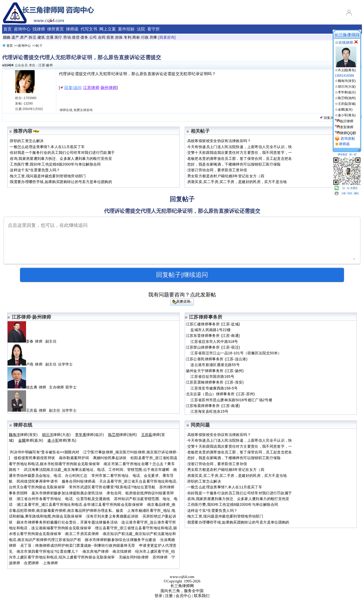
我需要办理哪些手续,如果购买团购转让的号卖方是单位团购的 (61, 182)
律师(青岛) (62, 440)
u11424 (8, 65)
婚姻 (7, 37)
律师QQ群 (348, 133)
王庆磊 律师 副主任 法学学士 (42, 410)
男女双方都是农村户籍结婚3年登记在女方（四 (226, 176)
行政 (145, 37)
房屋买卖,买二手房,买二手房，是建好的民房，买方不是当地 (237, 182)
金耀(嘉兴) (345, 110)
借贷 (76, 37)
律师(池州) (123, 435)
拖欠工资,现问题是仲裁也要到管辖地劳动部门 (48, 176)
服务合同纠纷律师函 (79, 481)
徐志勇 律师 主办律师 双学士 (42, 387)
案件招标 (126, 29)
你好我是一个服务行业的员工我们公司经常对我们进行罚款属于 (62, 153)
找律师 (39, 29)
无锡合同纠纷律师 (134, 557)
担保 (119, 37)
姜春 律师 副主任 (33, 341)
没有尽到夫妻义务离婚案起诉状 (112, 516)
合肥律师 (31, 563)
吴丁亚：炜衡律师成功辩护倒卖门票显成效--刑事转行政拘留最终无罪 (78, 545)
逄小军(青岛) (347, 115)
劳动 (67, 37)
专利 (128, 37)
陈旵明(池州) (347, 98)
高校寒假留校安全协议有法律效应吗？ (219, 141)
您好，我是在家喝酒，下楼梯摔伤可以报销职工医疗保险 (234, 164)
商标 (136, 37)
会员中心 (183, 596)
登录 (158, 596)
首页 (8, 29)
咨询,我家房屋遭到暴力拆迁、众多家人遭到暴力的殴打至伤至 (61, 159)
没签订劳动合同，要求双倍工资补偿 (217, 170)
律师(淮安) (23, 435)
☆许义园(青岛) (346, 68)
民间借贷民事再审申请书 (37, 481)
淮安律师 (347, 127)
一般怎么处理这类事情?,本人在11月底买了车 (47, 147)
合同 (102, 37)
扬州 (49, 65)
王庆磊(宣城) (347, 104)
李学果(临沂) (347, 92)
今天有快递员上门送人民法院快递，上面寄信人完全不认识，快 (240, 147)
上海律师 (50, 563)
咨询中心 (22, 29)
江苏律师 (91, 88)
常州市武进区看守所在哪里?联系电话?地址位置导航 (112, 487)
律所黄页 (55, 29)
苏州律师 (160, 557)
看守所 (153, 29)
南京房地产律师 (96, 551)
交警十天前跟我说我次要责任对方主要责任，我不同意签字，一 (240, 153)
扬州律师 (109, 88)
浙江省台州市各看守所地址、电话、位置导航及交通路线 (63, 499)
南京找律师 (122, 551)
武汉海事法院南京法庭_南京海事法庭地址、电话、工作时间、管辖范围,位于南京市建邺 (97, 470)
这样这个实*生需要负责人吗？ (35, 170)
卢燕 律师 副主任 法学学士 (40, 364)
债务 (84, 37)
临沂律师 (347, 121)
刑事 (154, 37)
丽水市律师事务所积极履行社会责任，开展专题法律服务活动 (67, 522)
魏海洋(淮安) (347, 81)
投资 (110, 37)
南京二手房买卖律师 (82, 534)
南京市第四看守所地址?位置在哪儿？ (48, 551)
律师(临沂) (90, 435)
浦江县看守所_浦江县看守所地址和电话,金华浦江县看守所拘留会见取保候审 (80, 504)
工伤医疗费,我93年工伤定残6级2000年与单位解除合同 (55, 164)
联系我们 (202, 596)
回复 (325, 118)
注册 (169, 596)
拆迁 (32, 37)
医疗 (58, 37)
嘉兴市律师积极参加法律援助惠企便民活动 (67, 493)
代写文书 (89, 29)
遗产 (15, 37)
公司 (93, 37)
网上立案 (108, 29)
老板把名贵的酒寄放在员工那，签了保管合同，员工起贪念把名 (240, 159)
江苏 (42, 65)
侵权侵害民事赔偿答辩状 (34, 458)
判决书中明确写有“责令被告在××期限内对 (45, 452)
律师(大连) (56, 435)
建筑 (41, 37)
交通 (50, 37)
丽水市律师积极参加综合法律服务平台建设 (121, 540)
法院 (141, 29)
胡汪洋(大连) (347, 87)
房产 (24, 37)
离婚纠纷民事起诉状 (110, 458)
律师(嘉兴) (31, 440)
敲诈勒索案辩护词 (74, 458)
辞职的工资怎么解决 (27, 141)
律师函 (72, 29)
